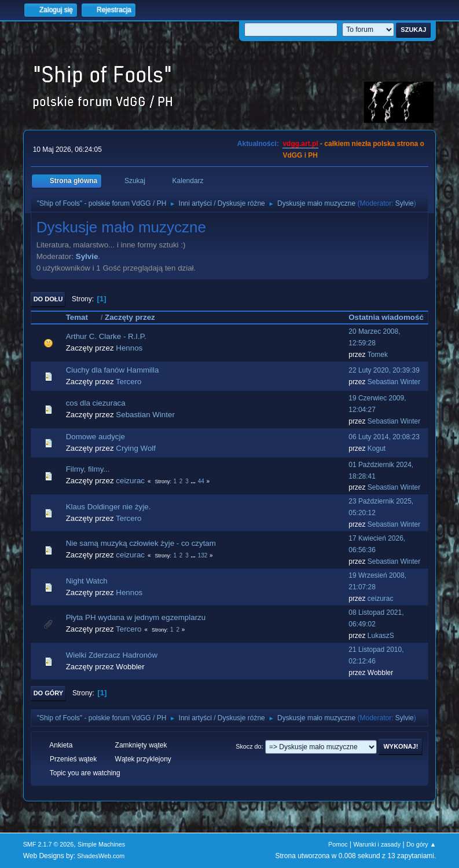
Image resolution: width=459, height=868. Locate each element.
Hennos (129, 348)
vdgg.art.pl (300, 144)
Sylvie (405, 203)
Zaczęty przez (130, 317)
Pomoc (338, 844)
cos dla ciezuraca (96, 403)
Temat (82, 317)
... (194, 481)
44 (201, 481)
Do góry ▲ (421, 844)
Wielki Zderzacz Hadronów (112, 655)
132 (203, 555)
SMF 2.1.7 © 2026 (49, 844)
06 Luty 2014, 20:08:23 (384, 437)
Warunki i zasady (377, 844)
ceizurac (130, 481)
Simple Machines (101, 844)
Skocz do (248, 746)
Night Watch (87, 581)
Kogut (377, 448)
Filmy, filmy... (88, 469)
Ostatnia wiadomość (386, 317)
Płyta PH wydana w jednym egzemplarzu (136, 617)
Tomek (378, 355)
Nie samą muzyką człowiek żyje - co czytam (141, 543)
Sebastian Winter (394, 382)
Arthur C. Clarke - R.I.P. (106, 336)
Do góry (49, 693)
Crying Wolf (136, 448)
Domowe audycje (96, 437)
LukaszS (381, 636)
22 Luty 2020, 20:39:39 (384, 370)
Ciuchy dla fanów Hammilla (113, 370)
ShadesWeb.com (101, 856)
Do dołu (48, 299)
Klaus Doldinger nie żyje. (109, 507)
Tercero (128, 382)
